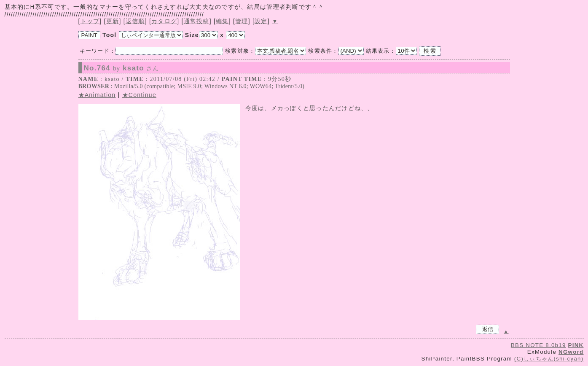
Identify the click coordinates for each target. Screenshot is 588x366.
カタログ (164, 21)
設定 (261, 21)
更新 (113, 21)
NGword (571, 352)
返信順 (135, 21)
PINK (576, 345)
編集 (222, 21)
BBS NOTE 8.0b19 (538, 345)
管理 (242, 21)
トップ (90, 21)
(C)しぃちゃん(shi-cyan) (549, 359)
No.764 (122, 68)
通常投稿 (197, 21)
